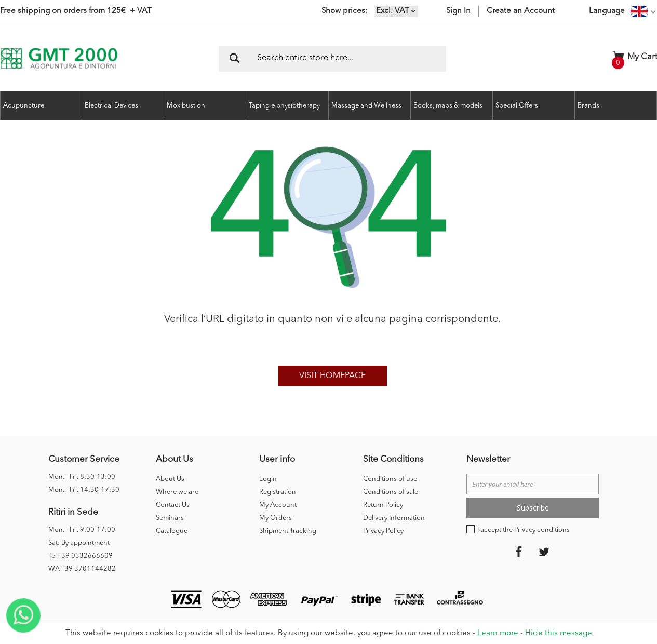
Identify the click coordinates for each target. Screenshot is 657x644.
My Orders (276, 518)
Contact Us (173, 505)
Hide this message (559, 633)
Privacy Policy (383, 531)
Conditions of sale (391, 492)
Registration (278, 492)
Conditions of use (390, 479)
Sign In (458, 11)
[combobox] (332, 59)
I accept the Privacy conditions (524, 530)
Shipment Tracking (288, 531)
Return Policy (383, 505)
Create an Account (521, 11)
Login (268, 479)
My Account (278, 505)
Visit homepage (332, 376)
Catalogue (172, 531)
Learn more (498, 633)
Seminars (170, 518)
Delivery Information (394, 518)
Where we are (177, 492)
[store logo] (59, 58)
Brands (588, 106)
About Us (170, 479)
